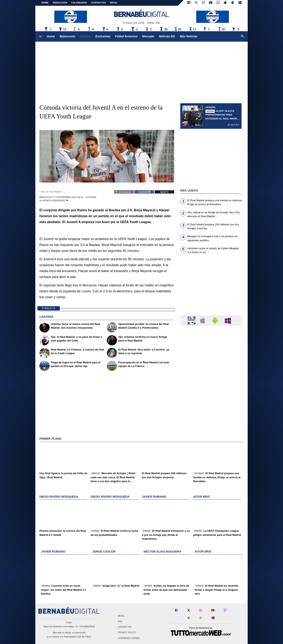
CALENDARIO (79, 3)
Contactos (125, 627)
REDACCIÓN (60, 3)
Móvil (121, 616)
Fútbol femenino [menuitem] (126, 36)
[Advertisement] (211, 287)
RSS (120, 621)
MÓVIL (114, 3)
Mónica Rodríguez (54, 200)
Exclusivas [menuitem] (103, 36)
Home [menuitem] (51, 36)
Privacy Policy (127, 633)
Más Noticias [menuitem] (189, 36)
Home (45, 3)
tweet (164, 192)
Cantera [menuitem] (85, 36)
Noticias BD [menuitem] (167, 36)
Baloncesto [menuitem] (67, 36)
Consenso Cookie (129, 638)
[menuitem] (40, 37)
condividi (144, 192)
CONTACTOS (99, 3)
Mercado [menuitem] (148, 36)
